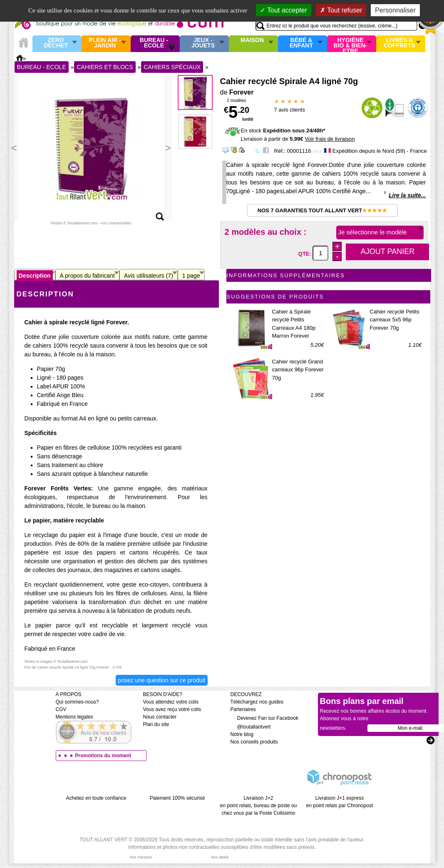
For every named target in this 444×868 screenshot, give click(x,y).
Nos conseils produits (254, 742)
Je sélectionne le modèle (373, 232)
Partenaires (243, 709)
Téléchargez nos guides (257, 702)
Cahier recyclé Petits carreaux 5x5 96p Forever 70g (395, 320)
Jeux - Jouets (203, 43)
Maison (252, 40)
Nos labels (220, 857)
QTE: (306, 253)
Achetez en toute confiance (96, 798)
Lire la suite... (407, 195)
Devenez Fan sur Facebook (264, 718)
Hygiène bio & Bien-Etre (351, 44)
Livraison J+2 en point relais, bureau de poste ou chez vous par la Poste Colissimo (259, 806)
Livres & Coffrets (399, 43)
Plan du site (156, 724)
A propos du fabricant (87, 276)
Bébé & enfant (301, 43)
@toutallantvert (251, 727)
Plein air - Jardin (105, 43)
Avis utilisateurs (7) (149, 276)
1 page (191, 276)
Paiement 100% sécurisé (177, 798)
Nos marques (141, 857)
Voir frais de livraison (330, 139)
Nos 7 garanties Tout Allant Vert (322, 210)
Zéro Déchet (56, 43)
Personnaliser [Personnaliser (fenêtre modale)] (395, 10)
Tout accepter (284, 10)
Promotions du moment (103, 756)
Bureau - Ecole (154, 43)
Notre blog (242, 734)
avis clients (290, 110)
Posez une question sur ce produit (161, 680)
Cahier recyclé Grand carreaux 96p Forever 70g (298, 370)
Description (35, 276)
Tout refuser (341, 10)
